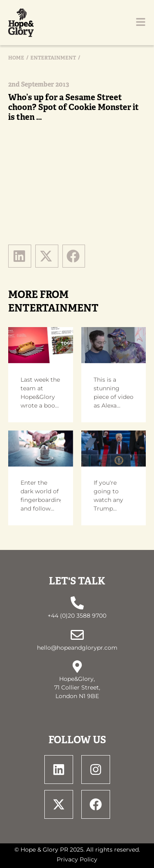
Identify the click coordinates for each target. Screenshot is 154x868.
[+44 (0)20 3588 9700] (77, 603)
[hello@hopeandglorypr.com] (77, 635)
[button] (20, 256)
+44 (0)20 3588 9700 (77, 616)
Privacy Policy (77, 859)
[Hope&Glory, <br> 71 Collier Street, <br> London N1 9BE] (77, 666)
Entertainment (53, 58)
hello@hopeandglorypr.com (77, 648)
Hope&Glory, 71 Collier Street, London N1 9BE (77, 687)
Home (16, 58)
